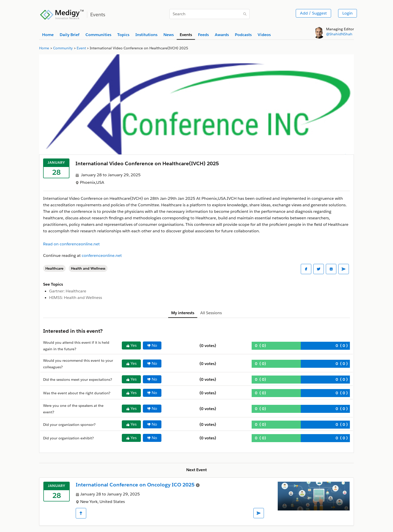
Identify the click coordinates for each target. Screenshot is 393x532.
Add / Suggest (313, 13)
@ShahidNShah (339, 34)
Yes (131, 345)
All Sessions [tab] (211, 313)
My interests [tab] (183, 313)
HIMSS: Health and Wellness (76, 298)
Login (348, 13)
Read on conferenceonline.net (71, 244)
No (152, 345)
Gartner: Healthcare (68, 291)
